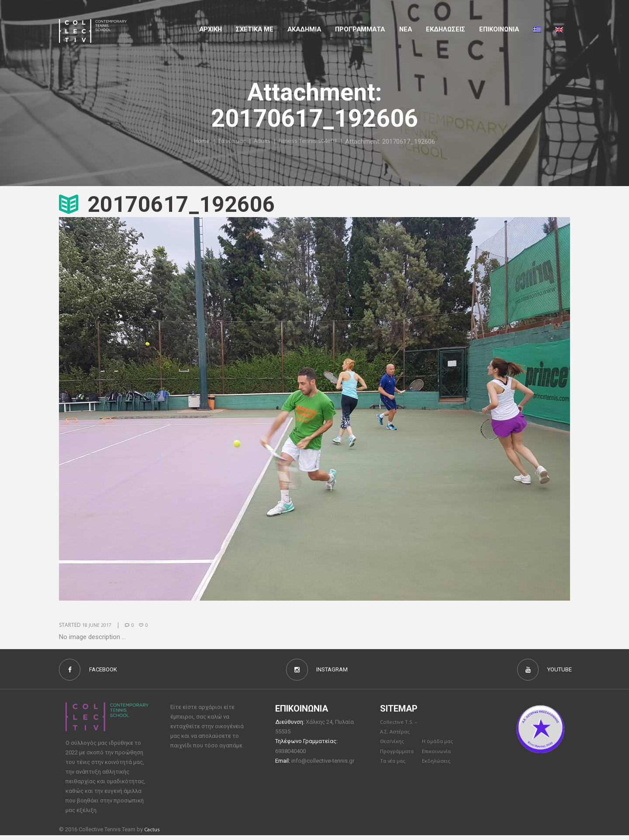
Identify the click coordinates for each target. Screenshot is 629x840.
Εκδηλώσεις (446, 29)
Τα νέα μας (227, 141)
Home (192, 141)
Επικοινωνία (439, 756)
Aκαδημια (304, 29)
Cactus (153, 834)
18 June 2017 (98, 625)
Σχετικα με (255, 29)
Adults (261, 141)
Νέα (406, 29)
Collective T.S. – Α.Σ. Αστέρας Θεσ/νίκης (400, 736)
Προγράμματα (399, 756)
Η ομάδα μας (439, 746)
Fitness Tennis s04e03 (313, 141)
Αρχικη (211, 29)
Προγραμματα (360, 29)
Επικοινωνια (499, 29)
